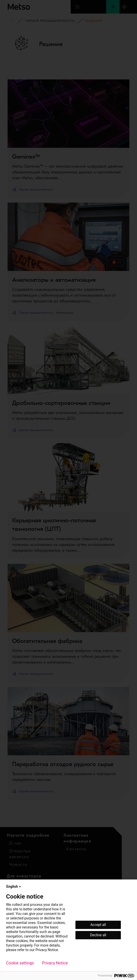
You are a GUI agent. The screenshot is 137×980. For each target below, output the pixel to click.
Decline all (98, 935)
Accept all (98, 925)
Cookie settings (20, 963)
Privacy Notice (55, 963)
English (14, 886)
